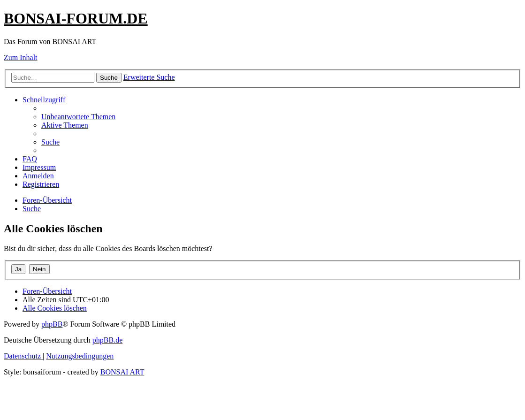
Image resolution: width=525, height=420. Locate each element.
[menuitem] (78, 117)
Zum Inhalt (21, 57)
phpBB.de (107, 340)
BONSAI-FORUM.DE (76, 18)
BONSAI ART (122, 372)
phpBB (52, 324)
